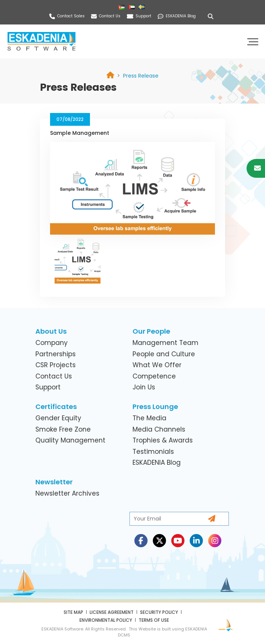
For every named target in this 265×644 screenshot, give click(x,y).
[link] (141, 76)
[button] (254, 41)
